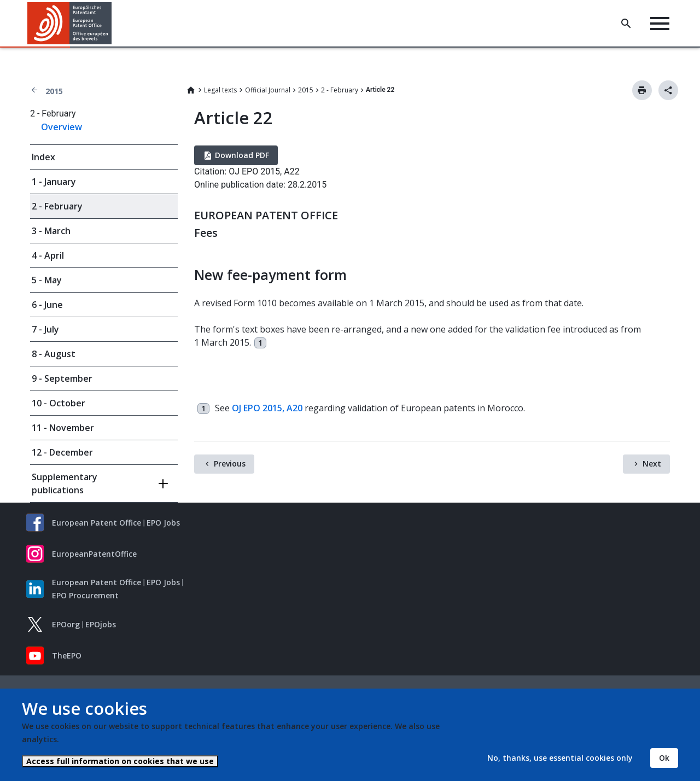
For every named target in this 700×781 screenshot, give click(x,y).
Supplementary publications (65, 483)
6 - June (47, 305)
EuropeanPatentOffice (94, 554)
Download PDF (242, 155)
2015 (54, 91)
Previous (230, 464)
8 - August (54, 354)
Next (652, 464)
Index (43, 157)
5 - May (47, 280)
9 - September (62, 378)
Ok (664, 758)
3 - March (51, 231)
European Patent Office (97, 523)
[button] (113, 24)
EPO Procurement (85, 595)
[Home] (70, 23)
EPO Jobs (163, 523)
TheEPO (67, 655)
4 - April (48, 255)
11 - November (63, 428)
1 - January (54, 182)
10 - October (59, 403)
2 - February (340, 90)
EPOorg (66, 624)
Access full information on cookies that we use (120, 761)
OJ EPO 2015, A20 (267, 408)
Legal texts (220, 90)
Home (191, 90)
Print (642, 90)
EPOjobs (101, 624)
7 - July (45, 329)
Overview (62, 127)
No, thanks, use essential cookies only (560, 758)
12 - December (62, 452)
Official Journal (268, 90)
